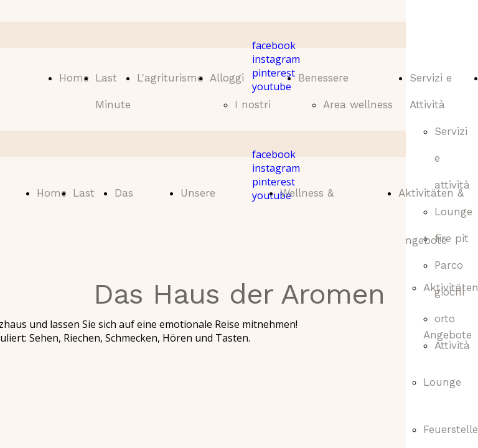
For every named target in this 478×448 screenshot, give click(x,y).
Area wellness (358, 105)
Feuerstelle (451, 429)
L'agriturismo (170, 78)
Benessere (323, 78)
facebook (274, 45)
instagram (276, 59)
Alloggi (227, 78)
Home (74, 78)
